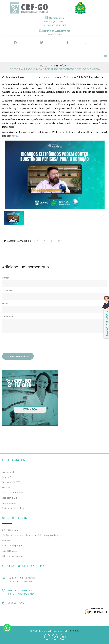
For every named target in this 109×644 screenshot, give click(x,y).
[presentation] (24, 343)
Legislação (7, 477)
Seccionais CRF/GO (11, 482)
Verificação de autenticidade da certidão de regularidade (30, 535)
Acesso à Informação (12, 493)
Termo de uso (9, 503)
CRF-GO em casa (10, 530)
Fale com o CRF (10, 498)
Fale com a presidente (13, 556)
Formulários (8, 541)
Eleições (6, 488)
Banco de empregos (12, 546)
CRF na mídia (59, 66)
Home (43, 66)
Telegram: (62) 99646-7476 (55, 25)
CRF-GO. (74, 631)
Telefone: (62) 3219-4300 (55, 22)
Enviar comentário (18, 356)
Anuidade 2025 (10, 551)
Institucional (8, 472)
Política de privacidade (13, 508)
